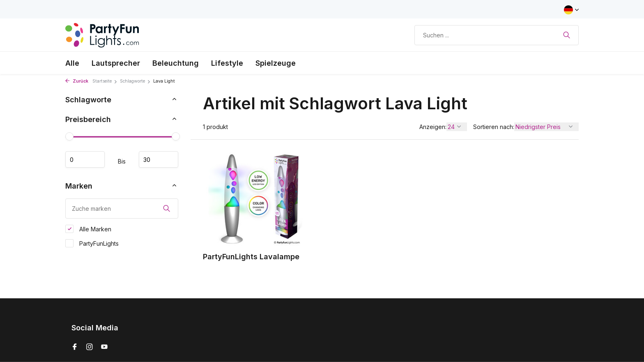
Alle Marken (88, 229)
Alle (72, 63)
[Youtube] (104, 347)
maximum (159, 159)
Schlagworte (135, 81)
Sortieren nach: (494, 127)
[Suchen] (497, 35)
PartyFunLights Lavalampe (251, 257)
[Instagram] (90, 347)
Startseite (105, 81)
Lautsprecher (116, 63)
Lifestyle (227, 63)
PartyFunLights (92, 243)
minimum (85, 159)
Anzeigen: (433, 127)
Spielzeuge (276, 63)
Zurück (77, 81)
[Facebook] (75, 347)
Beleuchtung (176, 63)
